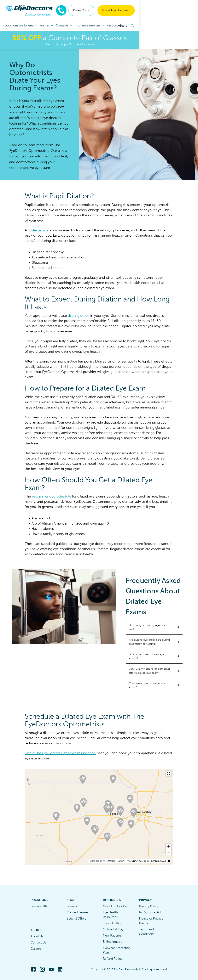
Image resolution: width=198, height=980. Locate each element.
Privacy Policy (149, 906)
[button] (154, 627)
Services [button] (112, 26)
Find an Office (40, 906)
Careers (36, 949)
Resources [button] (135, 26)
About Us (37, 936)
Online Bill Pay (113, 929)
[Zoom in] (169, 846)
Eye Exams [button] (31, 26)
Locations (12, 25)
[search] (186, 26)
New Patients (112, 936)
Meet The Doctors (116, 906)
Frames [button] (53, 26)
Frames (72, 906)
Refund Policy (113, 959)
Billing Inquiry (112, 942)
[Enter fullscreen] (169, 773)
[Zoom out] (169, 852)
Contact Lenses (78, 912)
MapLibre (95, 861)
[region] (99, 817)
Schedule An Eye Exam (175, 10)
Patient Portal (140, 10)
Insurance (94, 25)
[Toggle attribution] (169, 861)
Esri (103, 861)
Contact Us (38, 943)
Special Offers (76, 919)
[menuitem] (31, 26)
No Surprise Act (150, 912)
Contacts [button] (74, 26)
